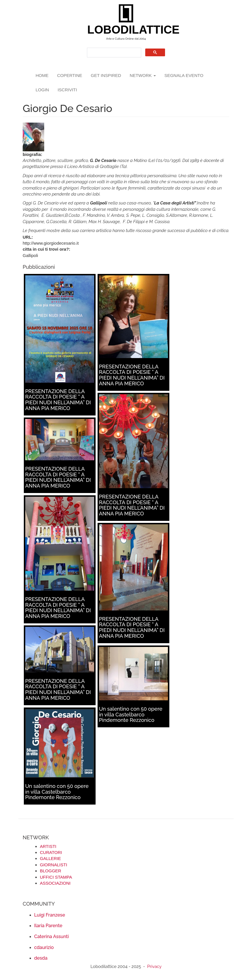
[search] (114, 53)
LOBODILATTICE (128, 30)
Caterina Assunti (52, 936)
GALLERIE (50, 858)
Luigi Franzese (50, 915)
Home (42, 75)
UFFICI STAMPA (56, 877)
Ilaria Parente (48, 926)
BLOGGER (51, 871)
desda (41, 958)
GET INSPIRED (106, 75)
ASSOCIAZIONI (55, 883)
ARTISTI (48, 846)
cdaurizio (44, 947)
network (143, 75)
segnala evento (184, 75)
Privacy (154, 967)
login (42, 90)
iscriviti (67, 90)
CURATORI (51, 852)
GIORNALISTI (54, 865)
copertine (70, 75)
